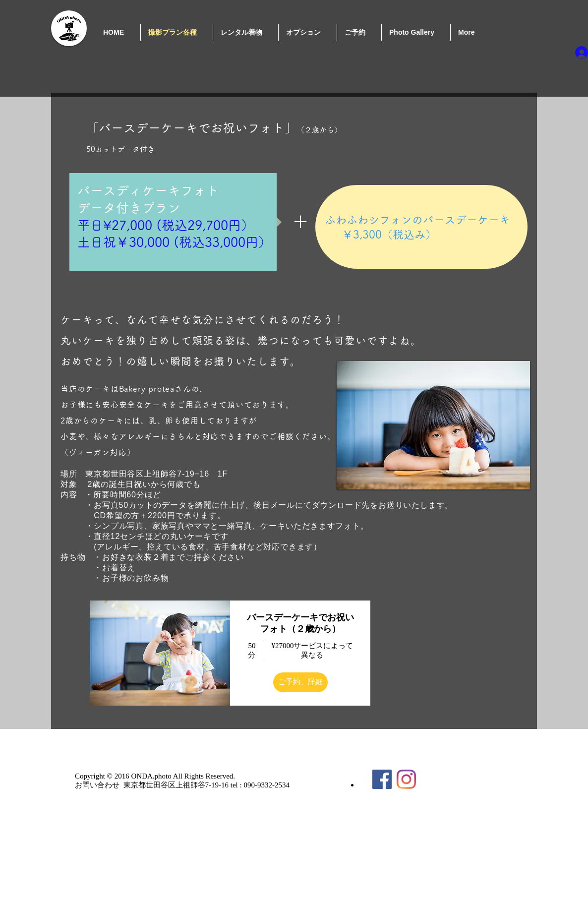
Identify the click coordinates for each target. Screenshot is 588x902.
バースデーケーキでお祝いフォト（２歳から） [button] (300, 623)
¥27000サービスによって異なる (312, 651)
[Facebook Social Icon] (382, 779)
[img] (160, 653)
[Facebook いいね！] (461, 769)
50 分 (252, 651)
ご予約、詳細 (300, 682)
